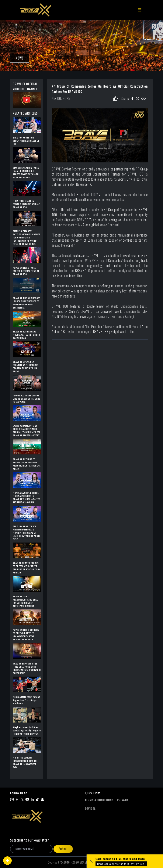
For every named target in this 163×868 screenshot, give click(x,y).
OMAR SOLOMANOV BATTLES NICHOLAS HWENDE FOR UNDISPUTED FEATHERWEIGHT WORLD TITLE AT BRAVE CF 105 (27, 238)
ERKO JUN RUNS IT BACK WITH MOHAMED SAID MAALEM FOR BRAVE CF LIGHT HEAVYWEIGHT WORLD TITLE (27, 533)
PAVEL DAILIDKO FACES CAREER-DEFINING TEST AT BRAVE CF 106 (26, 271)
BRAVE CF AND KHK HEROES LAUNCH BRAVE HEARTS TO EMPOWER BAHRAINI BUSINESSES (27, 303)
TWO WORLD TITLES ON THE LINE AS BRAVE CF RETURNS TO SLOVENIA (26, 399)
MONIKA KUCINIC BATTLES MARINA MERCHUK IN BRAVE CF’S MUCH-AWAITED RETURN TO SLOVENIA (27, 498)
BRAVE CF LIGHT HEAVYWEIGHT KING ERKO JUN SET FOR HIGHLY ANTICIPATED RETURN (26, 601)
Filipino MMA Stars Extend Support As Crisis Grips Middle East (26, 700)
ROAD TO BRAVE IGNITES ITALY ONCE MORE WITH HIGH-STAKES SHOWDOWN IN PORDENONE (27, 669)
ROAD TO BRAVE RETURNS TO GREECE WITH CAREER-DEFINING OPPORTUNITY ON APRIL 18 (27, 568)
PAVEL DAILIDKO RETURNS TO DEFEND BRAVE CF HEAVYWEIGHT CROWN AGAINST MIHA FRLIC (26, 635)
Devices (90, 809)
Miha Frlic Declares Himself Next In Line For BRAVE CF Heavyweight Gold (25, 763)
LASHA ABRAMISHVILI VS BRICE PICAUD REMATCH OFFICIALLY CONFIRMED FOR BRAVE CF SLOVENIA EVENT (27, 431)
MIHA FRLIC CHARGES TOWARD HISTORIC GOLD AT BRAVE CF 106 (26, 204)
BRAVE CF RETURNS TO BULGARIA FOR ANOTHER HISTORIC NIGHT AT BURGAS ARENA (27, 464)
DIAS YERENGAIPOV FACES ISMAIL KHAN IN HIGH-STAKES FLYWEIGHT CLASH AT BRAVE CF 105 (26, 173)
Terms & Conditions (99, 800)
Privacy (123, 800)
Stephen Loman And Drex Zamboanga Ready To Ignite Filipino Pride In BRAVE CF (27, 731)
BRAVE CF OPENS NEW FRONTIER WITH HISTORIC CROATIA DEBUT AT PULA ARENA (25, 367)
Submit (63, 849)
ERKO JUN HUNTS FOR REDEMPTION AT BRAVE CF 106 (26, 141)
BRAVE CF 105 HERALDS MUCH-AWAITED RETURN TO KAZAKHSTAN (26, 335)
